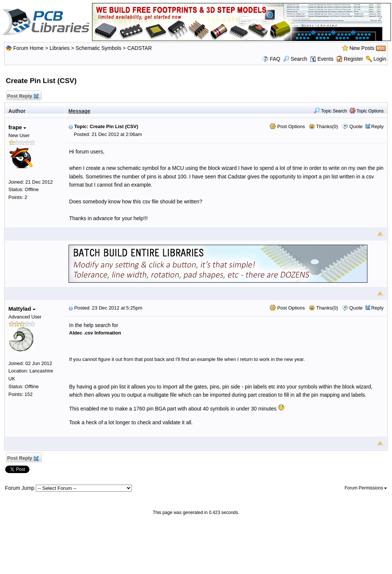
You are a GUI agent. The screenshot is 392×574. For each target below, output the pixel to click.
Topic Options (367, 111)
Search (295, 59)
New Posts (362, 48)
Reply (377, 126)
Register (353, 59)
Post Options (287, 126)
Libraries (60, 48)
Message (80, 111)
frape (18, 127)
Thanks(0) (323, 126)
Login (380, 59)
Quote (356, 126)
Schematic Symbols (99, 48)
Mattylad (22, 309)
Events (322, 59)
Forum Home (28, 48)
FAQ (275, 59)
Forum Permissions (366, 488)
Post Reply (23, 96)
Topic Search (330, 111)
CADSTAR (140, 48)
